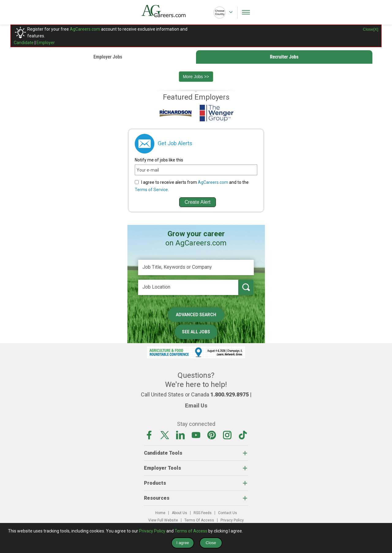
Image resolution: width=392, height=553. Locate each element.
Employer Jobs (108, 57)
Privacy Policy (232, 520)
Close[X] (371, 29)
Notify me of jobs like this (159, 160)
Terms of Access (191, 531)
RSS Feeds (203, 513)
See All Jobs (196, 332)
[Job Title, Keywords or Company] (196, 267)
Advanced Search (196, 315)
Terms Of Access (199, 520)
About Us (179, 513)
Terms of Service (151, 190)
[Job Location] (188, 287)
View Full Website (163, 520)
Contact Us (228, 513)
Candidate (24, 43)
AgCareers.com (85, 29)
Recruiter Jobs (284, 57)
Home (160, 513)
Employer (46, 43)
